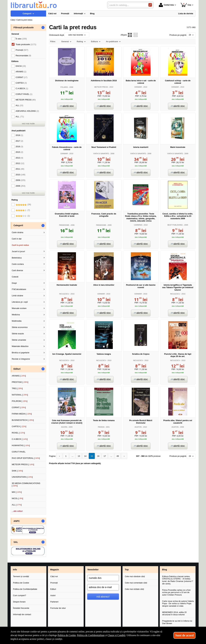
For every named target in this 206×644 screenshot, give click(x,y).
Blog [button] (165, 570)
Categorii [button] (18, 225)
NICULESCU (64, 294)
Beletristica (17, 258)
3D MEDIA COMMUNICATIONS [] (26, 485)
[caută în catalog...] (127, 5)
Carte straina (17, 232)
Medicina (16, 315)
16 (98, 456)
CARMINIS (138, 225)
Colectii (15, 277)
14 (85, 456)
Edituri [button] (17, 369)
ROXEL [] (18, 433)
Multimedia (17, 321)
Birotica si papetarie (20, 353)
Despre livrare (19, 602)
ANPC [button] (17, 521)
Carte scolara (18, 264)
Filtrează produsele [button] (24, 27)
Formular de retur (58, 608)
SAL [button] (16, 542)
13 (79, 456)
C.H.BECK (22, 88)
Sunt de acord (185, 635)
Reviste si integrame (21, 359)
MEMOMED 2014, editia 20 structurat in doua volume (174, 613)
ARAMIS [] (19, 376)
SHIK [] (17, 471)
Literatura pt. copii (20, 302)
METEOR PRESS (101, 87)
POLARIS (64, 87)
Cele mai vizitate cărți (135, 589)
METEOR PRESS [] (23, 464)
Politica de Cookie (21, 583)
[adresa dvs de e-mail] (103, 587)
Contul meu (166, 5)
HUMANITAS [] (21, 445)
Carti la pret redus (20, 245)
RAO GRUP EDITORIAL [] (26, 458)
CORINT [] (19, 407)
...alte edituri (17, 511)
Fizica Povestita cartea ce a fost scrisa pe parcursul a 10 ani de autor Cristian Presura (176, 592)
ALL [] (17, 505)
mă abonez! (103, 597)
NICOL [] (17, 498)
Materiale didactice (20, 346)
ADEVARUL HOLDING (27, 111)
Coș (186, 5)
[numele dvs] (103, 578)
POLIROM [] (19, 401)
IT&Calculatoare (19, 289)
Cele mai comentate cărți (136, 583)
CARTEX (21, 83)
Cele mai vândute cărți (135, 576)
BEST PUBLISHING (175, 225)
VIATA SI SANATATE (101, 154)
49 (118, 456)
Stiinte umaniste (19, 340)
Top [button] (127, 570)
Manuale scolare (19, 308)
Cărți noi (54, 576)
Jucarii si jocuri (18, 251)
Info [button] (15, 570)
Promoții (54, 583)
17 (105, 456)
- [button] (43, 27)
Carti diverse (17, 270)
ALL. (20, 117)
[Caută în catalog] (150, 5)
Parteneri (54, 602)
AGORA (64, 427)
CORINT (22, 77)
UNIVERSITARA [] (22, 477)
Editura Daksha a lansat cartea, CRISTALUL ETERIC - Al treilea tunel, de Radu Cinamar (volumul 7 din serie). (178, 580)
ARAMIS (21, 72)
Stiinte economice (20, 327)
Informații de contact (22, 614)
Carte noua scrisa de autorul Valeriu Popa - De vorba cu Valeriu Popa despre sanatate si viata (178, 604)
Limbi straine (17, 296)
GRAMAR (138, 87)
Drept (14, 283)
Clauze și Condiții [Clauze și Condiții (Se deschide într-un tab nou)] (116, 635)
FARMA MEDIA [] (22, 414)
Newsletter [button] (93, 570)
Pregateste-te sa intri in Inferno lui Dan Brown (177, 622)
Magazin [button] (55, 570)
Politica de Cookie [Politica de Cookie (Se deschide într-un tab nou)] (67, 635)
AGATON (138, 427)
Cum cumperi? (20, 595)
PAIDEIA (101, 427)
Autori (53, 595)
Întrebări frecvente (21, 608)
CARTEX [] (19, 426)
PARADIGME (64, 225)
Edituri (53, 589)
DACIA (21, 66)
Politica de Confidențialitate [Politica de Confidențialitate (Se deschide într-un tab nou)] (91, 635)
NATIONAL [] (20, 395)
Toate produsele (26, 44)
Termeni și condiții (21, 576)
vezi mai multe (28, 124)
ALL (19, 105)
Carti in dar (17, 239)
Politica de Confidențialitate (25, 589)
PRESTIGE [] (20, 382)
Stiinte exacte (18, 334)
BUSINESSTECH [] (23, 420)
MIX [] (17, 492)
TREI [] (17, 388)
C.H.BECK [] (20, 439)
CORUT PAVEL (24, 94)
